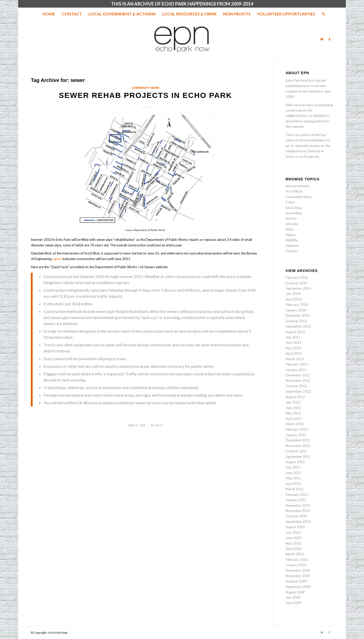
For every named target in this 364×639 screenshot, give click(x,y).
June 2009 (293, 603)
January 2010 (296, 565)
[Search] (322, 14)
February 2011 (297, 495)
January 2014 (296, 310)
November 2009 (298, 576)
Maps (290, 229)
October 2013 (296, 321)
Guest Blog (294, 213)
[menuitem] (49, 14)
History (291, 218)
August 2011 (295, 462)
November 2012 (298, 380)
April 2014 (294, 299)
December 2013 (298, 315)
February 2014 (297, 305)
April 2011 (294, 484)
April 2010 (294, 549)
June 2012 (293, 408)
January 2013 (296, 370)
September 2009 (298, 587)
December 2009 (298, 570)
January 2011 (296, 500)
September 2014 (298, 288)
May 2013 (293, 348)
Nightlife (292, 240)
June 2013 (293, 343)
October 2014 (296, 283)
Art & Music (294, 191)
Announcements (298, 186)
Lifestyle (292, 224)
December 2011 (298, 440)
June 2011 (293, 473)
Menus (291, 235)
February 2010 (297, 560)
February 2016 (297, 278)
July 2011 (293, 467)
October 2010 (296, 516)
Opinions (292, 246)
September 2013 (298, 326)
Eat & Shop (294, 208)
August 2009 (295, 592)
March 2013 (295, 359)
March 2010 (295, 554)
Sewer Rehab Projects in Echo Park (146, 95)
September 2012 (298, 391)
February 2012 (297, 429)
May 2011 (293, 478)
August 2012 (295, 397)
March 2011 (295, 489)
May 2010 (293, 543)
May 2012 (293, 413)
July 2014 (293, 294)
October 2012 (296, 386)
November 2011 (298, 446)
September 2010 (298, 522)
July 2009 (293, 598)
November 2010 (298, 511)
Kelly (159, 425)
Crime (290, 202)
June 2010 (293, 538)
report (57, 259)
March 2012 (295, 424)
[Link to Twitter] (322, 39)
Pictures (292, 251)
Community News (145, 88)
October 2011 (296, 451)
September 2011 (298, 457)
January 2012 (296, 435)
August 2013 (295, 332)
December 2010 (298, 505)
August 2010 (295, 527)
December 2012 (298, 375)
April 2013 (294, 353)
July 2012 (293, 402)
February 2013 (297, 364)
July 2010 (293, 532)
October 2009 (296, 581)
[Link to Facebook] (329, 39)
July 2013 (293, 337)
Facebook (311, 157)
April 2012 (294, 419)
